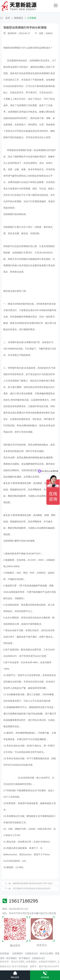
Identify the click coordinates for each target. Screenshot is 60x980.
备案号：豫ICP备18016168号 (45, 966)
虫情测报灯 (18, 953)
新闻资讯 (19, 18)
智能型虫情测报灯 (12, 48)
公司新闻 (32, 18)
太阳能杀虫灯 (32, 953)
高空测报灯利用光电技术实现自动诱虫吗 (32, 889)
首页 (8, 18)
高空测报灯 (12, 958)
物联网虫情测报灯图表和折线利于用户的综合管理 (36, 883)
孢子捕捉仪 (24, 958)
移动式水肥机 (47, 953)
